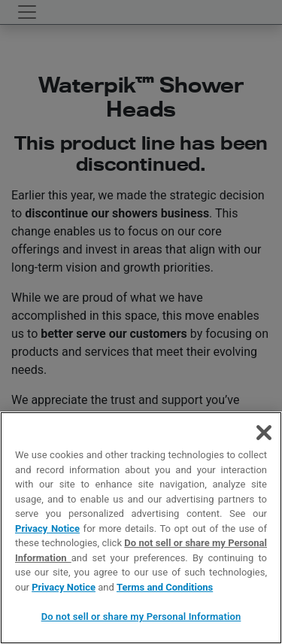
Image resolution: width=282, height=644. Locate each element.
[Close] (264, 433)
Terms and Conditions (165, 587)
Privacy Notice (47, 529)
